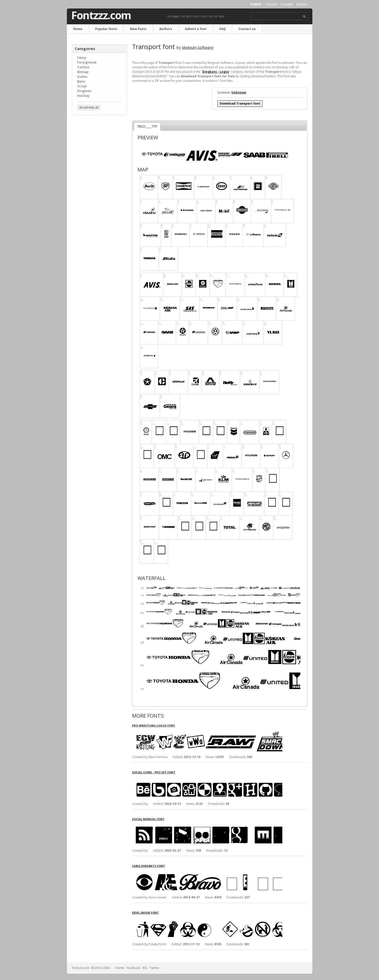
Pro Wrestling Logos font (154, 725)
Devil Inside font (145, 913)
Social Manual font (148, 819)
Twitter (154, 968)
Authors (166, 29)
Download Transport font (240, 103)
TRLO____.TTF (147, 126)
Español (302, 4)
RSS (145, 968)
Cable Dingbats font (149, 866)
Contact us (247, 29)
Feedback (133, 968)
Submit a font (196, 29)
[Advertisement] (99, 199)
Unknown (239, 92)
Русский (287, 4)
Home (78, 29)
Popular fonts (106, 29)
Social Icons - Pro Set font (154, 772)
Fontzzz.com (101, 15)
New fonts (138, 29)
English (256, 4)
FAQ (223, 29)
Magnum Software (198, 47)
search (304, 17)
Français (271, 4)
